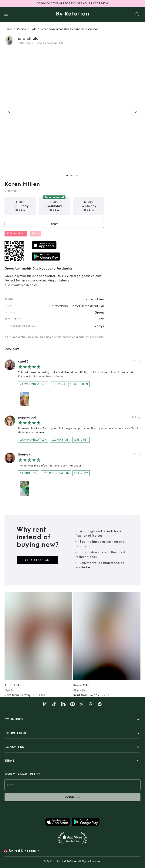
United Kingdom (22, 851)
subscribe (72, 797)
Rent (54, 224)
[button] (72, 719)
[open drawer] (6, 15)
